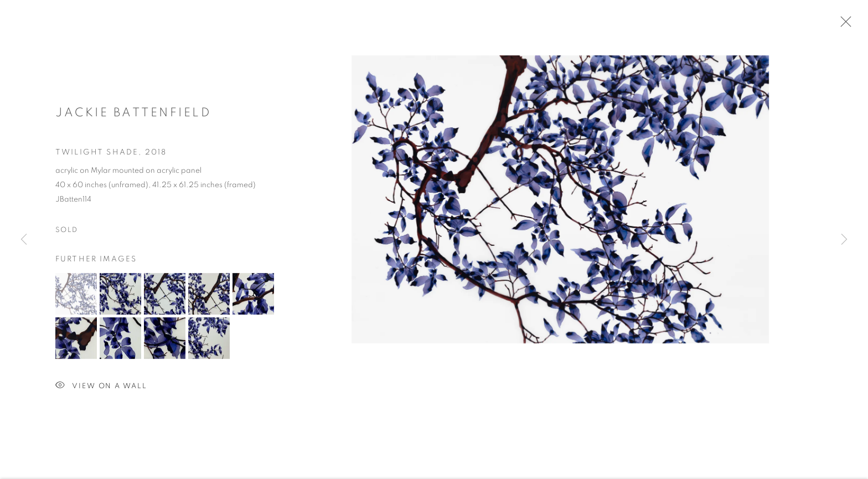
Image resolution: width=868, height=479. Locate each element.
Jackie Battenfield (133, 114)
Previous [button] (24, 240)
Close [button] (843, 25)
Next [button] (844, 240)
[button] (76, 295)
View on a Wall (101, 388)
